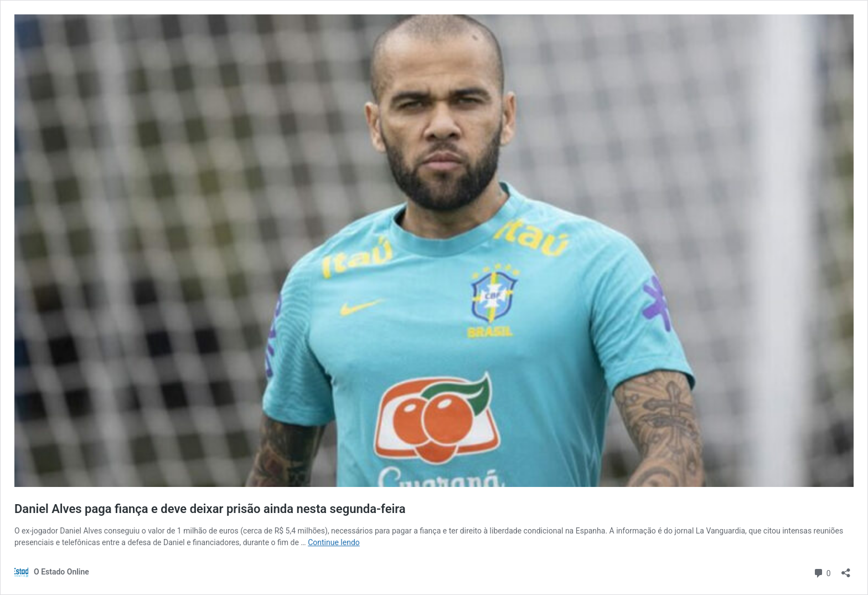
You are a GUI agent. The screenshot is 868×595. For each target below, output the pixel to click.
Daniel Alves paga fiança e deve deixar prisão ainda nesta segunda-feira (210, 509)
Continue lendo (334, 542)
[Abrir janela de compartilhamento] (846, 569)
